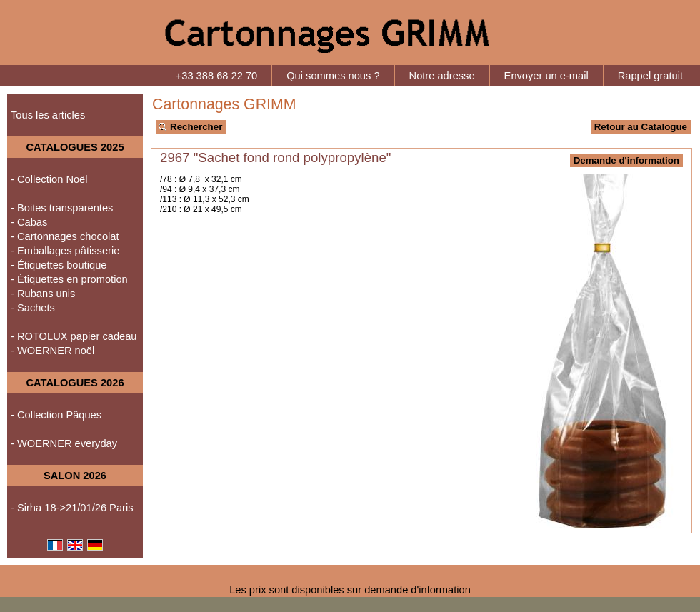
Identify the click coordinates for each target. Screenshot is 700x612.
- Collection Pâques (56, 415)
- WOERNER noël (52, 351)
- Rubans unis (43, 294)
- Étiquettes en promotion (69, 279)
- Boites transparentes (62, 208)
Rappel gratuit (650, 76)
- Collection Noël (49, 179)
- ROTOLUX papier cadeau (74, 336)
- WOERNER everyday (64, 443)
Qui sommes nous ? (333, 76)
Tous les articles (48, 115)
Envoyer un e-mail (546, 76)
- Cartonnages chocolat (65, 236)
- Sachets (33, 308)
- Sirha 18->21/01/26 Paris (72, 508)
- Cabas (29, 222)
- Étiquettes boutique (59, 265)
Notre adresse (442, 76)
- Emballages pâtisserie (65, 251)
